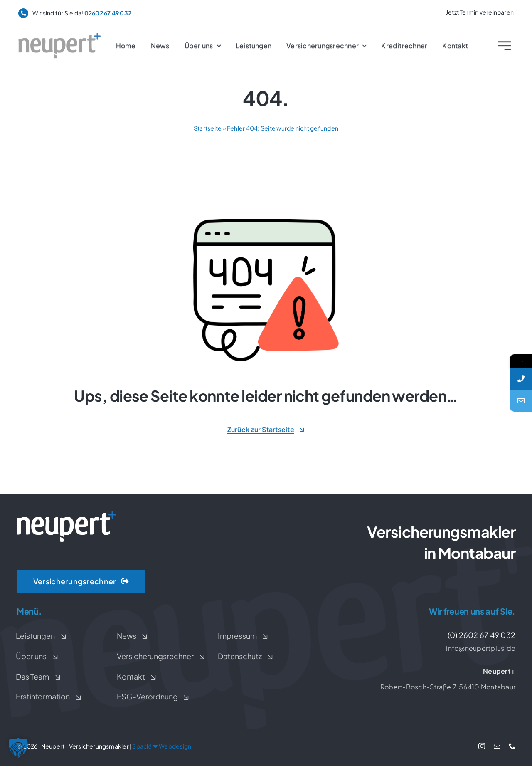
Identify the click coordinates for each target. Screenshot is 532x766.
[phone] (512, 746)
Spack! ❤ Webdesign (162, 746)
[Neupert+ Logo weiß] (66, 514)
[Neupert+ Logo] (59, 38)
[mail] (497, 746)
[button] (18, 748)
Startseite (208, 128)
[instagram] (482, 746)
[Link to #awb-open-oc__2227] (504, 47)
